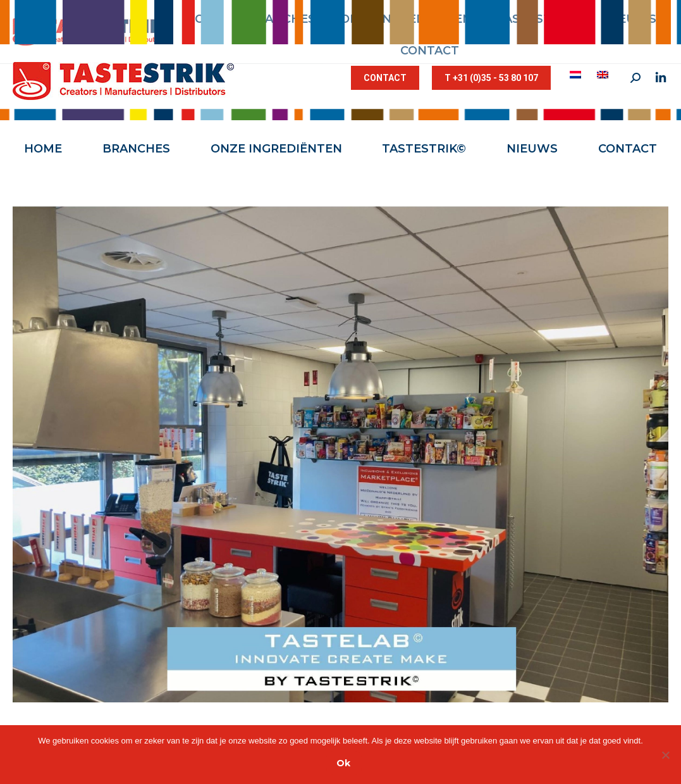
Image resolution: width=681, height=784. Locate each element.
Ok (343, 763)
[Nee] (665, 755)
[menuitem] (577, 75)
